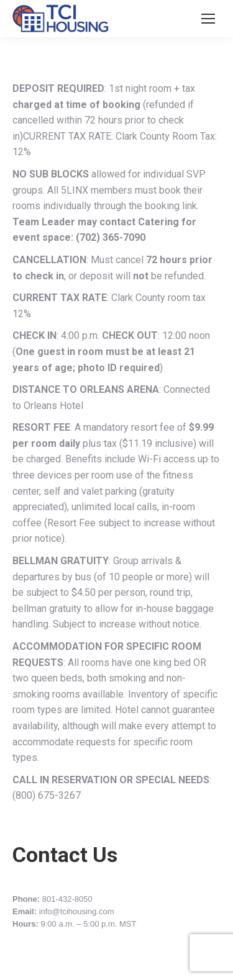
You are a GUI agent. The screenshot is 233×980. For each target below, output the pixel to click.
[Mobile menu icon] (208, 19)
